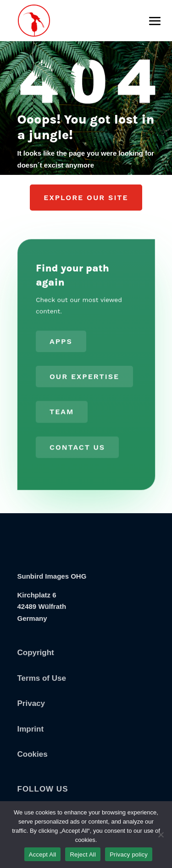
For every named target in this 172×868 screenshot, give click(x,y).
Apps (61, 342)
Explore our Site (86, 198)
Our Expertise (84, 377)
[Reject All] (161, 835)
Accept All (43, 854)
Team (61, 411)
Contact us (77, 446)
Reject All (83, 854)
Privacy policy (129, 854)
